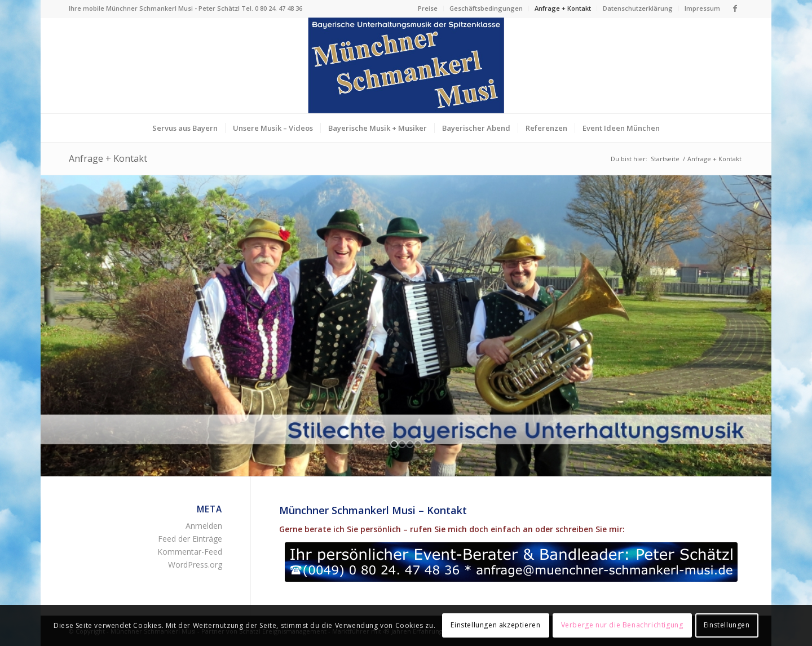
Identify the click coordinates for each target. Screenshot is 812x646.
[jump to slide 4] (418, 444)
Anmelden (204, 526)
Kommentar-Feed (190, 552)
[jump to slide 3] (410, 444)
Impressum (702, 8)
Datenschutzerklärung (638, 8)
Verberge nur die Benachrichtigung (622, 625)
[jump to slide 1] (394, 444)
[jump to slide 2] (402, 444)
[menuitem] (428, 8)
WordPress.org (195, 565)
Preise (428, 8)
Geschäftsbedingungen (486, 8)
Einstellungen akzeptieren (495, 625)
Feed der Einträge (190, 539)
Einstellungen (727, 625)
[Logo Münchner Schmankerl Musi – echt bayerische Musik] (406, 65)
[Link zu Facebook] (735, 8)
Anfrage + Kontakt (563, 8)
